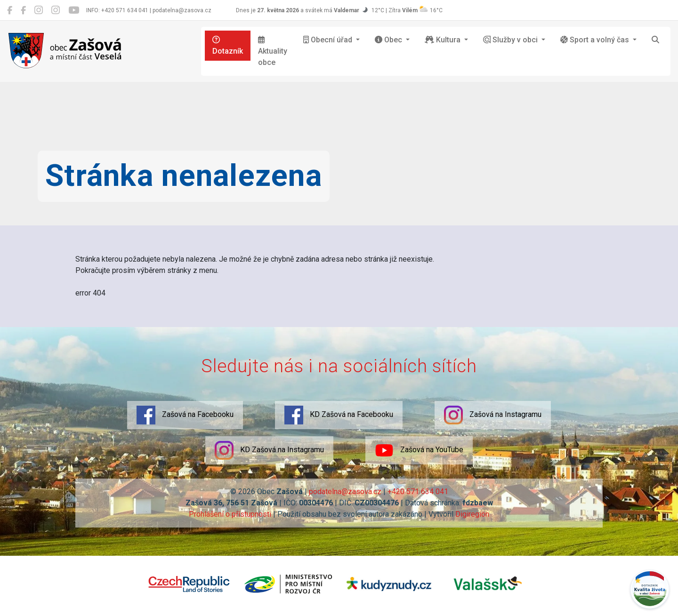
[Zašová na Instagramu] (39, 10)
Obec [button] (389, 40)
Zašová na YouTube (419, 450)
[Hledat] (655, 40)
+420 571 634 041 (418, 492)
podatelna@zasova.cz (345, 492)
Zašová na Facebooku (185, 415)
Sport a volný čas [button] (596, 40)
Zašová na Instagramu (493, 415)
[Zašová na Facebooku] (10, 10)
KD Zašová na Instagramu (269, 450)
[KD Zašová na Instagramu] (56, 10)
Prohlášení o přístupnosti (230, 514)
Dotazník (228, 46)
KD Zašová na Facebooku (339, 415)
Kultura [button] (444, 40)
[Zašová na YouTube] (74, 10)
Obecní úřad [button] (329, 40)
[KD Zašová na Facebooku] (23, 10)
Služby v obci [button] (511, 40)
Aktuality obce (273, 51)
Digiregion (472, 514)
